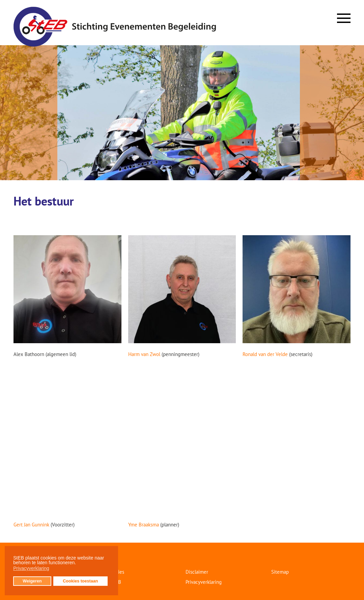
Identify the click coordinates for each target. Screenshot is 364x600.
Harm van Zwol (145, 354)
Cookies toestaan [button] (80, 581)
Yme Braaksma (144, 525)
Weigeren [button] (32, 581)
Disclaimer (197, 572)
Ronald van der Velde (265, 354)
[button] (78, 564)
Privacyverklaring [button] (31, 568)
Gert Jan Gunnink (31, 525)
